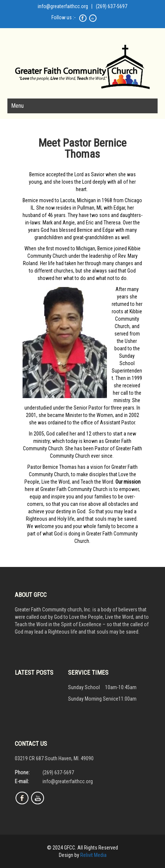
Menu (17, 106)
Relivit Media (93, 855)
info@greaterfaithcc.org (63, 6)
